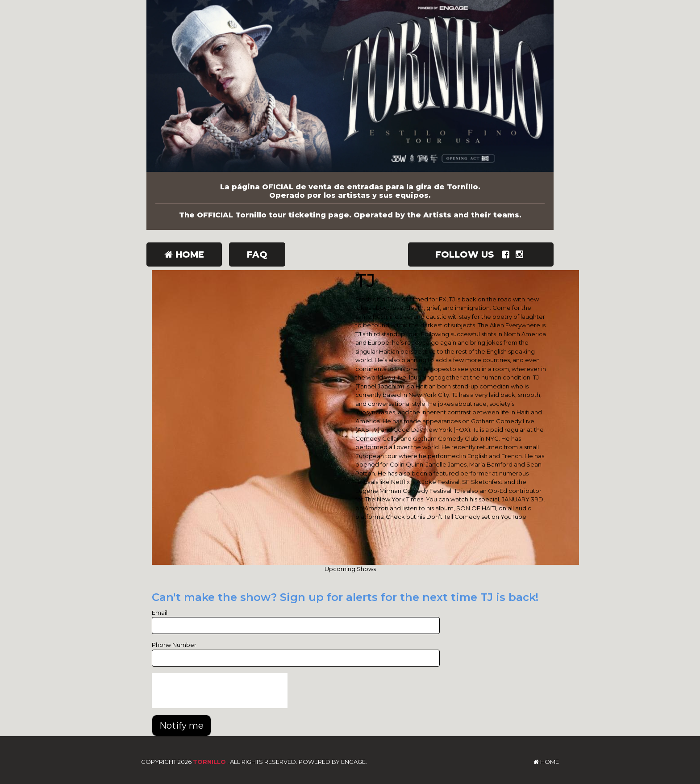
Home (184, 254)
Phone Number (174, 645)
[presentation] (220, 691)
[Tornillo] (350, 86)
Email (160, 613)
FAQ (257, 254)
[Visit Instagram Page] (521, 254)
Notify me (181, 726)
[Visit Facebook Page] (507, 254)
